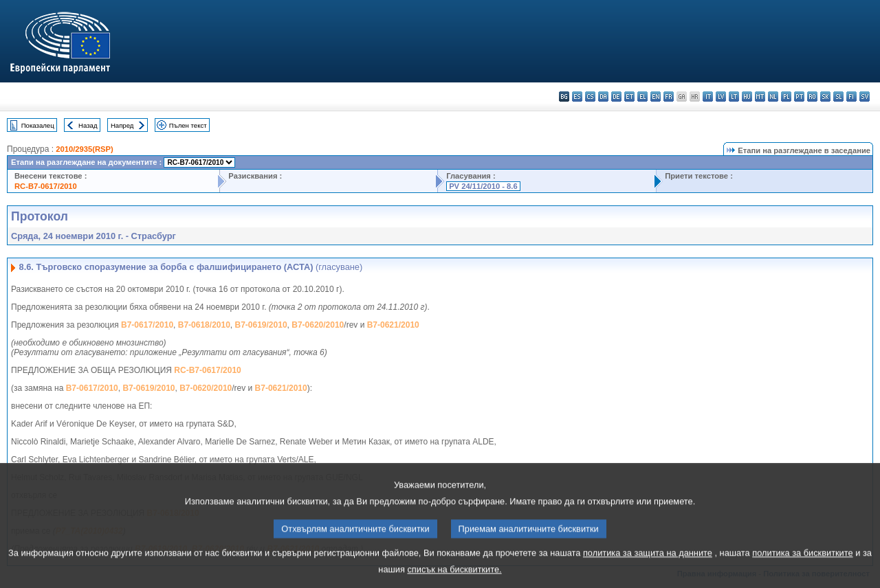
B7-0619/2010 (261, 325)
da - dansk (603, 97)
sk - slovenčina (825, 97)
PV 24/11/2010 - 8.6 (483, 186)
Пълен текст (188, 125)
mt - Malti (760, 97)
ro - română (812, 97)
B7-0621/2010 (393, 325)
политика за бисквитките (802, 564)
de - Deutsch (616, 97)
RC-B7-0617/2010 (46, 186)
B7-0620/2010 (318, 325)
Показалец (38, 125)
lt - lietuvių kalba (734, 97)
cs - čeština (590, 97)
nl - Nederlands (773, 97)
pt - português (799, 97)
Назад (88, 125)
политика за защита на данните (648, 564)
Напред (122, 125)
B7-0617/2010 (147, 325)
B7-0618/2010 (204, 325)
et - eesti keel (629, 97)
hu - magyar (747, 97)
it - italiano (708, 97)
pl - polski (786, 97)
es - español (577, 97)
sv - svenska (865, 97)
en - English (656, 97)
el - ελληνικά (642, 97)
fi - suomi (851, 97)
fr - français (669, 97)
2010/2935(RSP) (84, 149)
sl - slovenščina (838, 97)
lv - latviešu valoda (721, 97)
